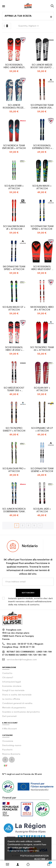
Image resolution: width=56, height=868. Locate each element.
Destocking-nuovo (12, 746)
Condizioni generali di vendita (17, 703)
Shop (7, 864)
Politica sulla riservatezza (34, 856)
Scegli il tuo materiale (13, 691)
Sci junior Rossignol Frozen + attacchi (14, 107)
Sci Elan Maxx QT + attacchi (14, 308)
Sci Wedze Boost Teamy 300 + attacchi (14, 389)
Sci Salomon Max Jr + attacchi (14, 228)
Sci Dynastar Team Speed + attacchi (42, 228)
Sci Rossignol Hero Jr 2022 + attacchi (14, 349)
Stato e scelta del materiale (17, 695)
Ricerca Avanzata (11, 754)
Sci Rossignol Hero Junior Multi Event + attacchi (14, 66)
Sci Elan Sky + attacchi (42, 389)
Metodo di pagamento (14, 708)
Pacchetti (7, 750)
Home (28, 864)
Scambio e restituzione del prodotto (21, 712)
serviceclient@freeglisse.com (22, 660)
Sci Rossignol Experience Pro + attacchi (42, 147)
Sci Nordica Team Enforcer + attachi (14, 147)
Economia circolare (12, 686)
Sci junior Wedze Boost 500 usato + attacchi (42, 66)
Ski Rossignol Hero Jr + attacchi (42, 308)
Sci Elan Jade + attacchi (42, 510)
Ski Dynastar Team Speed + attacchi (14, 268)
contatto (7, 673)
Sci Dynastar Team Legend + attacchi (42, 470)
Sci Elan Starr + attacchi (14, 187)
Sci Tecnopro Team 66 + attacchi (42, 349)
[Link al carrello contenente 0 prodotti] (49, 864)
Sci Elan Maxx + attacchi (42, 187)
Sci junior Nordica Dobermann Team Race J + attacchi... (14, 510)
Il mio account (10, 729)
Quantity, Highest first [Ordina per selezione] (29, 26)
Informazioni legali (11, 682)
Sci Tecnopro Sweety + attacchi (14, 430)
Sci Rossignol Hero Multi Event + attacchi (42, 268)
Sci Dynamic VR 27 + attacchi (42, 430)
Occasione (8, 741)
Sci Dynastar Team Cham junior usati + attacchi (42, 107)
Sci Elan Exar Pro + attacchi (14, 470)
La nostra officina (11, 699)
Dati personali (9, 716)
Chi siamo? (8, 678)
